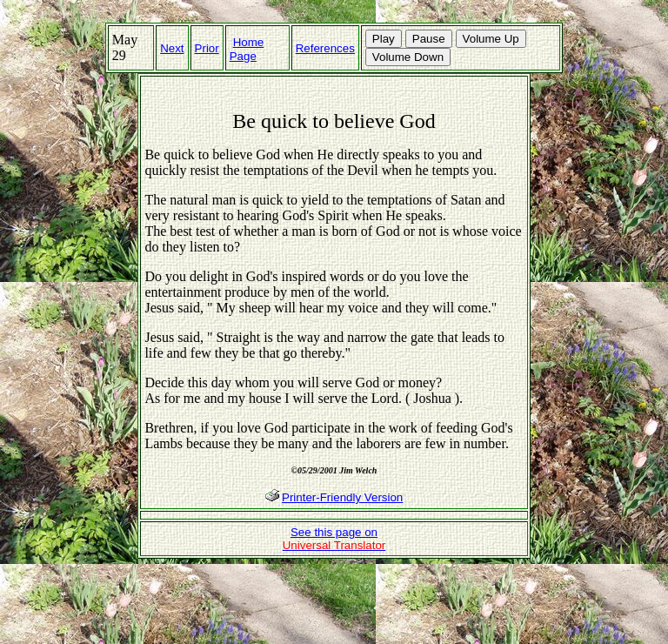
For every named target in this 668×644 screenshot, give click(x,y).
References (325, 48)
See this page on (334, 539)
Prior (207, 48)
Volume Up (491, 39)
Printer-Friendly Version (342, 497)
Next (172, 48)
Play (384, 39)
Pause (429, 39)
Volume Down (408, 57)
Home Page (247, 49)
